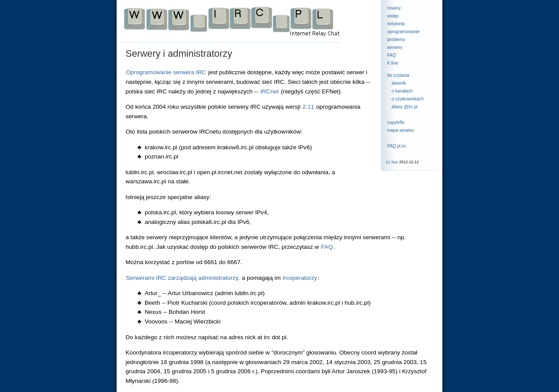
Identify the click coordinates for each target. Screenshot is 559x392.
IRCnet (269, 91)
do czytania (399, 75)
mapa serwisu (401, 130)
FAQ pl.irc (397, 146)
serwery (395, 47)
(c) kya (392, 162)
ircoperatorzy (300, 278)
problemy (396, 40)
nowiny (394, 8)
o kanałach (402, 91)
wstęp (393, 16)
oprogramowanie (404, 32)
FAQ (392, 55)
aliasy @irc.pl (405, 107)
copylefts (396, 122)
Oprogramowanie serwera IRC (166, 72)
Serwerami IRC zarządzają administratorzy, (183, 278)
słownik (399, 83)
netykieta (396, 24)
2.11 (308, 107)
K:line (393, 63)
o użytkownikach (408, 99)
